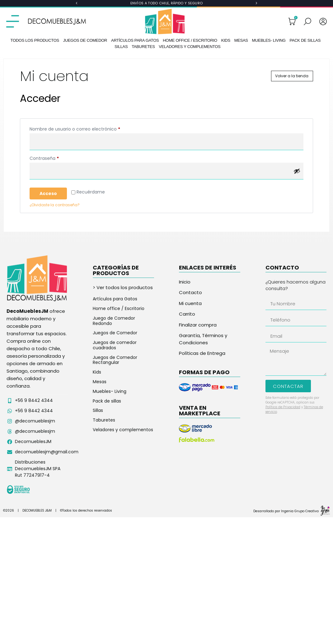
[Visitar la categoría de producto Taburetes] (123, 420)
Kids (226, 40)
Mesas (241, 40)
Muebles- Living (269, 40)
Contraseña (56, 158)
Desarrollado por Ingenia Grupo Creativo (286, 511)
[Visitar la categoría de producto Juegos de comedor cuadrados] (123, 345)
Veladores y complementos (190, 47)
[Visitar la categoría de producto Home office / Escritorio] (123, 309)
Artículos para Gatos (135, 40)
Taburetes (143, 47)
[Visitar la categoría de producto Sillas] (123, 410)
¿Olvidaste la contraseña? (55, 205)
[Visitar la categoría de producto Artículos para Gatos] (123, 299)
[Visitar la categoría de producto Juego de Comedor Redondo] (123, 321)
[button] (77, 3)
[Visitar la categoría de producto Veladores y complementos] (123, 430)
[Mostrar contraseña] (297, 171)
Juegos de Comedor (85, 40)
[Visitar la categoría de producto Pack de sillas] (123, 401)
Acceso (48, 193)
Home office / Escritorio (190, 40)
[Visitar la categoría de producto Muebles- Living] (123, 391)
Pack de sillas (305, 40)
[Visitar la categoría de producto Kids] (123, 372)
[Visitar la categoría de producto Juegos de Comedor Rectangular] (123, 360)
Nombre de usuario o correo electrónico (87, 128)
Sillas (121, 47)
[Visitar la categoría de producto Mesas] (123, 382)
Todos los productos (35, 40)
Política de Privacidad (283, 407)
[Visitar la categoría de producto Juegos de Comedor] (123, 333)
